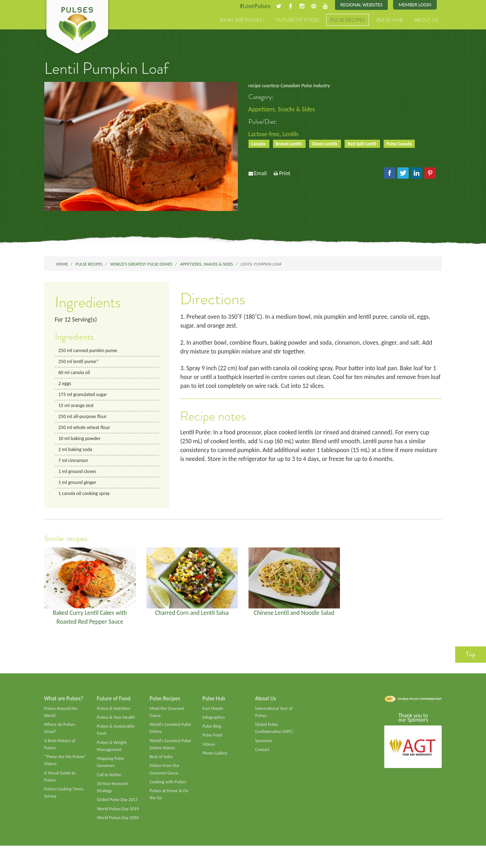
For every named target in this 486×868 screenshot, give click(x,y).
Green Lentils (327, 144)
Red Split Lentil (365, 144)
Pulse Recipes (348, 20)
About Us (426, 20)
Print (285, 174)
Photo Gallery (215, 759)
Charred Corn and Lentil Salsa (192, 616)
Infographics (214, 722)
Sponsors (264, 746)
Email (260, 174)
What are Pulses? (242, 20)
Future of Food (297, 20)
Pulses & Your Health (116, 722)
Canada (259, 144)
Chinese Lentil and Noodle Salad (294, 616)
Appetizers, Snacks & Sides (283, 110)
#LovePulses (252, 6)
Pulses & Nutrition (114, 713)
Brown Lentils (290, 144)
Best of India (161, 763)
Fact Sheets (213, 713)
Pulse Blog (212, 731)
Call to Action (109, 781)
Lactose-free (264, 134)
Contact (262, 755)
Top (471, 659)
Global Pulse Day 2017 (118, 807)
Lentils (292, 134)
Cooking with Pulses (168, 788)
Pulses (77, 28)
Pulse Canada (403, 144)
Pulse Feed (213, 740)
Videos (209, 750)
